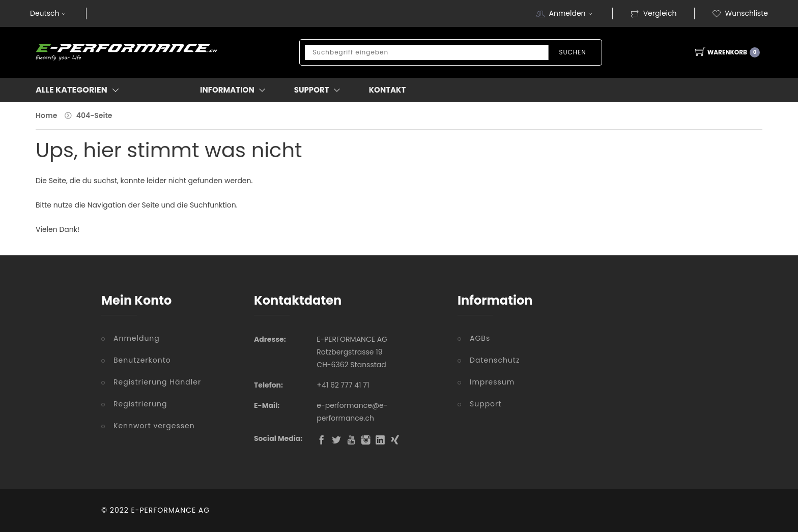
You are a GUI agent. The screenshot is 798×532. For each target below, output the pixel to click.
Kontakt (388, 90)
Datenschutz (495, 360)
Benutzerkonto (142, 360)
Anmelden (572, 13)
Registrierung (140, 404)
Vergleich (653, 13)
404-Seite (94, 115)
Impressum (492, 382)
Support (486, 404)
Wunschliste (740, 13)
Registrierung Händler (157, 382)
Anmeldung (137, 338)
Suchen (572, 52)
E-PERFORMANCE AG (171, 510)
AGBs (480, 338)
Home (46, 115)
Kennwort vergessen (154, 426)
